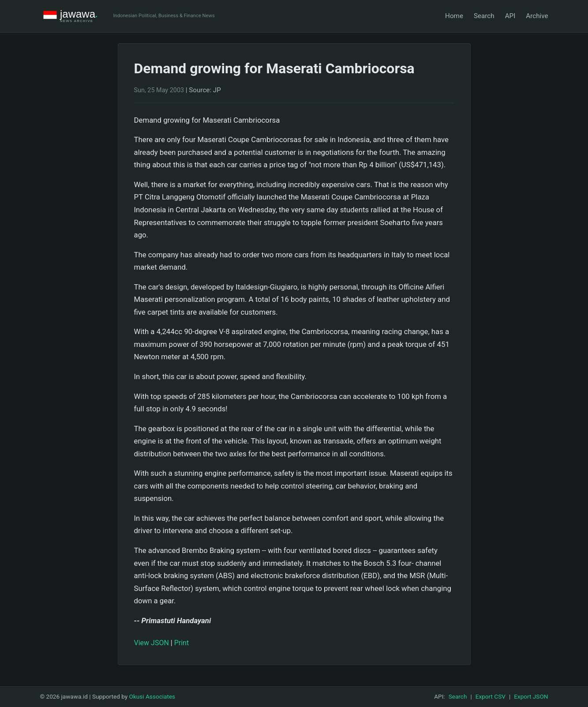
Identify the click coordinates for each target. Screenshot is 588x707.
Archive (537, 16)
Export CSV (491, 696)
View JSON (152, 643)
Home (454, 16)
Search (484, 16)
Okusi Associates (152, 696)
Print (182, 643)
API (510, 16)
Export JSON (531, 696)
